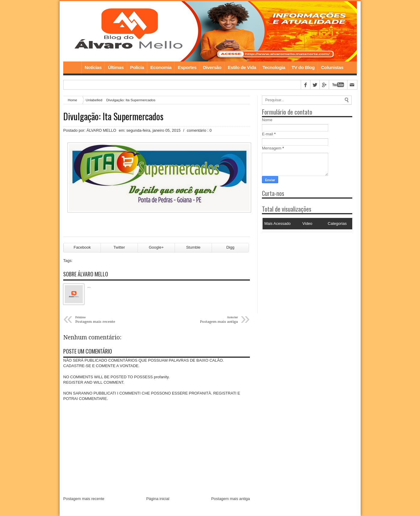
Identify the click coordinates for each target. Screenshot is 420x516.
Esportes (187, 67)
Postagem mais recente (84, 499)
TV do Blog (303, 67)
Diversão (212, 67)
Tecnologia (274, 67)
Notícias (93, 67)
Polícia (137, 67)
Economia (161, 67)
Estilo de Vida (242, 67)
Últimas (116, 67)
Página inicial (158, 499)
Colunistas (332, 67)
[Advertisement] (300, 270)
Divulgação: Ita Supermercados (113, 116)
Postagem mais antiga (230, 499)
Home (72, 68)
